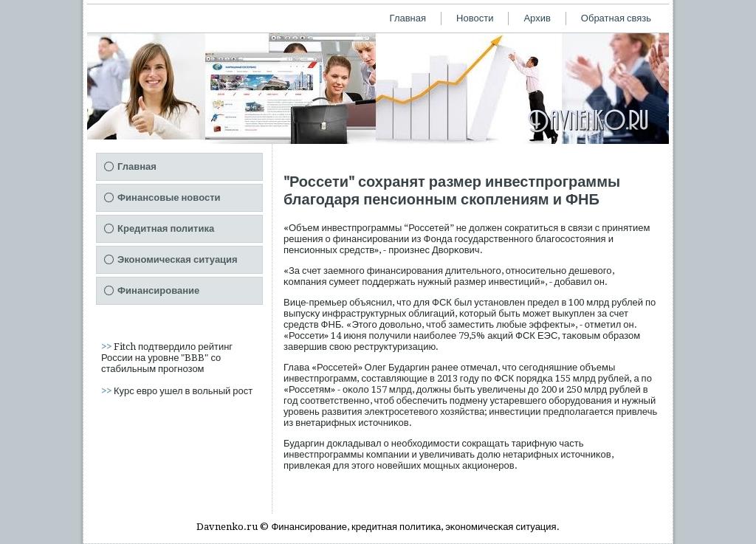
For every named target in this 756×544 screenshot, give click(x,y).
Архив (537, 18)
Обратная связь (616, 18)
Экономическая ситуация (178, 259)
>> (107, 347)
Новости (475, 18)
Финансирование (158, 290)
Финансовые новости (169, 197)
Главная (408, 18)
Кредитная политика (166, 228)
